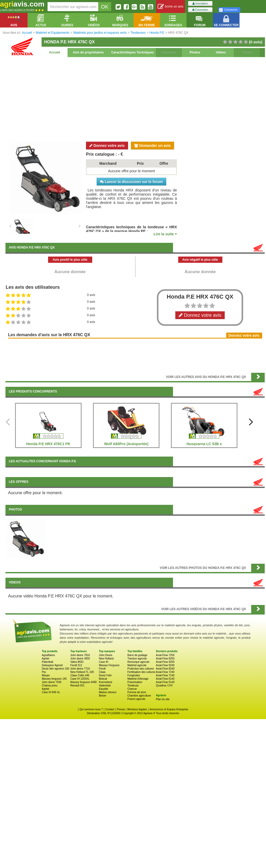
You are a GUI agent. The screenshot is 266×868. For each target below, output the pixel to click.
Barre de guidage (137, 655)
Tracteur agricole (137, 659)
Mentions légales (137, 709)
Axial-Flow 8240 (165, 669)
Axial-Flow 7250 (165, 655)
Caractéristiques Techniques (132, 52)
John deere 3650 (80, 659)
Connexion (200, 10)
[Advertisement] (135, 99)
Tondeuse (133, 686)
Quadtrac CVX (164, 686)
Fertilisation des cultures (141, 672)
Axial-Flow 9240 (165, 665)
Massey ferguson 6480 (84, 682)
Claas (102, 672)
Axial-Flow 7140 (165, 675)
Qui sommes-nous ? (91, 709)
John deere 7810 (80, 655)
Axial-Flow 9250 (165, 662)
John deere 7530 (52, 682)
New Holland (106, 659)
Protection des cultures (141, 669)
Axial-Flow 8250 (165, 659)
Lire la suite (165, 234)
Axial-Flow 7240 (165, 672)
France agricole (136, 699)
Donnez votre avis (107, 146)
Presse (121, 709)
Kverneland (106, 682)
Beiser (103, 696)
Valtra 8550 (77, 662)
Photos (195, 52)
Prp (44, 672)
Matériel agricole (137, 665)
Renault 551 (77, 686)
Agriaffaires (48, 655)
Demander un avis (152, 146)
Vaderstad (105, 686)
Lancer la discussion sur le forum (131, 182)
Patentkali (48, 662)
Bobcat (103, 679)
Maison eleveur (108, 692)
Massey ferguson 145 (54, 679)
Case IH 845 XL (51, 692)
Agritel (45, 659)
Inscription (200, 4)
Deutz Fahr (105, 675)
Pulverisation (135, 682)
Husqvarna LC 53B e (204, 444)
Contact (110, 709)
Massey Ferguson (109, 665)
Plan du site (163, 699)
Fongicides (134, 675)
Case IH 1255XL (80, 679)
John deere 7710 (80, 669)
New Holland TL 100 (82, 672)
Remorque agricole (138, 662)
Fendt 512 (76, 665)
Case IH (104, 662)
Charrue (132, 689)
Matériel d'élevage (138, 679)
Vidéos (221, 52)
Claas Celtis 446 (80, 675)
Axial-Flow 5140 (165, 682)
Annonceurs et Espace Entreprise (169, 709)
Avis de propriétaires (88, 52)
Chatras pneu (50, 686)
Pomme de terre (137, 692)
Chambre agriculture (139, 696)
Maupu (46, 675)
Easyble (104, 689)
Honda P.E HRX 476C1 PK (48, 444)
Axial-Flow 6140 (165, 679)
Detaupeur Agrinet (52, 665)
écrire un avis (171, 7)
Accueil (55, 52)
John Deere (106, 655)
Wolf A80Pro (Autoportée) (126, 444)
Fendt (102, 669)
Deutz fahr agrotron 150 (56, 669)
